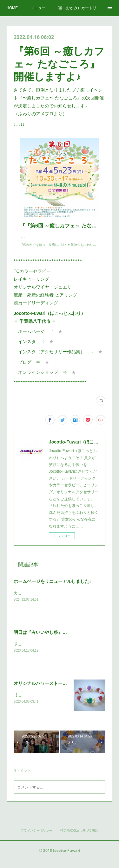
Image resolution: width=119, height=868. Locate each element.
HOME (12, 8)
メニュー (38, 8)
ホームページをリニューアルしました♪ (53, 588)
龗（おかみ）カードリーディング (77, 8)
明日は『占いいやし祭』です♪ (44, 639)
